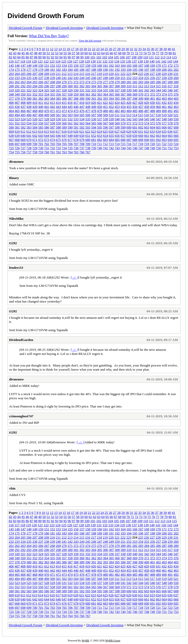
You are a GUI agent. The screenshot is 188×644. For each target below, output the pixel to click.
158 (88, 65)
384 (52, 98)
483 (123, 111)
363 (100, 94)
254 (141, 78)
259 (170, 78)
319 (11, 90)
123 (52, 61)
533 (76, 119)
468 (35, 111)
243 (76, 78)
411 (41, 103)
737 (82, 148)
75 (149, 53)
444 (64, 107)
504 (76, 115)
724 (176, 144)
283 (141, 82)
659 (135, 136)
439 (35, 107)
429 (147, 103)
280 (123, 82)
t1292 (13, 194)
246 (94, 78)
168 (147, 65)
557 (47, 123)
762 (58, 152)
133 (111, 61)
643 (41, 136)
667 (11, 140)
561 (70, 123)
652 (94, 136)
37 (157, 49)
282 (135, 82)
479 (100, 111)
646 (58, 136)
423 (111, 103)
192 (117, 70)
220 (111, 74)
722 (164, 144)
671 (35, 140)
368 (129, 94)
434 (176, 103)
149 (35, 65)
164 (123, 65)
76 (153, 53)
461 (164, 107)
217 (94, 74)
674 (52, 140)
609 (11, 131)
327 (58, 90)
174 (11, 70)
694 (170, 140)
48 (36, 53)
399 (141, 98)
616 (52, 131)
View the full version (90, 41)
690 (147, 140)
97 (74, 57)
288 (170, 82)
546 (153, 119)
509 (106, 115)
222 (123, 74)
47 (31, 53)
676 (64, 140)
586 (47, 127)
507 (94, 115)
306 (106, 86)
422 (106, 103)
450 (100, 107)
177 (29, 70)
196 (141, 70)
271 (70, 82)
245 (88, 78)
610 (17, 131)
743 (117, 148)
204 (17, 74)
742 (111, 148)
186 (82, 70)
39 (165, 49)
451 (106, 107)
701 (41, 144)
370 (141, 94)
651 (88, 136)
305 (100, 86)
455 (129, 107)
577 (164, 123)
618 (64, 131)
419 (88, 103)
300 (70, 86)
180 (47, 70)
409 (29, 103)
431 (158, 103)
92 (53, 57)
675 (58, 140)
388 (76, 98)
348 (11, 94)
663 (159, 136)
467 (29, 111)
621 (82, 131)
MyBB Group (113, 641)
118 (23, 61)
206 (29, 74)
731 (47, 148)
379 (23, 98)
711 (99, 144)
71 (132, 53)
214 (76, 74)
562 (76, 123)
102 (99, 57)
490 (164, 111)
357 (64, 94)
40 (169, 49)
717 (135, 144)
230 (170, 74)
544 (141, 119)
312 (141, 86)
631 (141, 131)
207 (35, 74)
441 (47, 107)
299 (64, 86)
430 (153, 103)
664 (164, 136)
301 (76, 86)
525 (29, 119)
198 (153, 70)
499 (47, 115)
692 (159, 140)
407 (17, 103)
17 (73, 49)
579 (176, 123)
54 (61, 53)
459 (153, 107)
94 (61, 57)
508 (100, 115)
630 (135, 131)
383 (47, 98)
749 (153, 148)
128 (81, 61)
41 (173, 49)
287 (164, 82)
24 (102, 49)
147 (23, 65)
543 (135, 119)
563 (82, 123)
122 (46, 61)
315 (158, 86)
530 (58, 119)
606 (164, 127)
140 (152, 61)
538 (106, 119)
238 (47, 78)
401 (153, 98)
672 (41, 140)
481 (111, 111)
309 (123, 86)
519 (164, 115)
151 (47, 65)
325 (47, 90)
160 (100, 65)
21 (89, 49)
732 (52, 148)
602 (141, 127)
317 (170, 86)
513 (129, 115)
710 (94, 144)
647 (64, 136)
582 (23, 127)
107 (128, 57)
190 (106, 70)
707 (76, 144)
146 (17, 65)
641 (29, 136)
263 (23, 82)
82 (10, 57)
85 (23, 57)
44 (19, 53)
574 (147, 123)
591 (76, 127)
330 (76, 90)
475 (76, 111)
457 (141, 107)
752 (170, 148)
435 (11, 107)
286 (159, 82)
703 (52, 144)
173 (176, 65)
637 (176, 131)
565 (94, 123)
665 (170, 136)
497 (35, 115)
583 (29, 127)
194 (129, 70)
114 (169, 57)
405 (176, 98)
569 (117, 123)
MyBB (85, 641)
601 (135, 127)
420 (94, 103)
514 (135, 115)
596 (106, 127)
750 (159, 148)
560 (64, 123)
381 (35, 98)
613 (35, 131)
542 (129, 119)
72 (137, 53)
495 (23, 115)
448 (88, 107)
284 (147, 82)
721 (158, 144)
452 (111, 107)
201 (170, 70)
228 (158, 74)
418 (82, 103)
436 (17, 107)
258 (164, 78)
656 (117, 136)
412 (47, 103)
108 (134, 57)
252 (129, 78)
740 (100, 148)
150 (41, 65)
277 (106, 82)
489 (159, 111)
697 (17, 144)
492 (176, 111)
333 (94, 90)
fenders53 (16, 268)
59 (82, 53)
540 (117, 119)
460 (159, 107)
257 (159, 78)
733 (58, 148)
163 (117, 65)
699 (29, 144)
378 (17, 98)
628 (123, 131)
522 (11, 119)
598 (117, 127)
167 (141, 65)
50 (44, 53)
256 (153, 78)
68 (120, 53)
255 (147, 78)
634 (158, 131)
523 (17, 119)
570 (123, 123)
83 (15, 57)
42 (10, 53)
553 (23, 123)
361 (88, 94)
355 (52, 94)
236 (35, 78)
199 (159, 70)
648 (70, 136)
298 (58, 86)
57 (74, 53)
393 (106, 98)
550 (176, 119)
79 (166, 53)
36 (152, 49)
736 (76, 148)
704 (58, 144)
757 (29, 152)
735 (70, 148)
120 (34, 61)
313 (147, 86)
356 (58, 94)
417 (76, 103)
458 (147, 107)
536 (94, 119)
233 (17, 78)
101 (93, 57)
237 (41, 78)
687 (129, 140)
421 (100, 103)
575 (153, 123)
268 (52, 82)
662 (153, 136)
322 (29, 90)
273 (82, 82)
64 (103, 53)
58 (78, 53)
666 (176, 136)
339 (129, 90)
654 (106, 136)
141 (158, 61)
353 (41, 94)
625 (106, 131)
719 (147, 144)
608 (176, 127)
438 (29, 107)
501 (58, 115)
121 (40, 61)
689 (141, 140)
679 (82, 140)
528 (47, 119)
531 (64, 119)
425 (123, 103)
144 (176, 61)
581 (17, 127)
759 (41, 152)
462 (170, 107)
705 (64, 144)
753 (176, 148)
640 (23, 136)
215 (82, 74)
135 (123, 61)
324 (41, 90)
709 (88, 144)
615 (47, 131)
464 (11, 111)
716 (129, 144)
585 (41, 127)
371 (147, 94)
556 (41, 123)
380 (29, 98)
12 (52, 49)
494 (17, 115)
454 (123, 107)
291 (17, 86)
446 (76, 107)
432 (164, 103)
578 (170, 123)
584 (35, 127)
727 (23, 148)
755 (17, 152)
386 (64, 98)
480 (106, 111)
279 (117, 82)
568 (111, 123)
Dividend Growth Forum (46, 16)
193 (123, 70)
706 (70, 144)
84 (19, 57)
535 (88, 119)
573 (141, 123)
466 (23, 111)
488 (153, 111)
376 (176, 94)
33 (140, 49)
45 (23, 53)
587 (52, 127)
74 (145, 53)
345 (164, 90)
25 (106, 49)
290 (11, 86)
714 (117, 144)
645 (52, 136)
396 (123, 98)
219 (106, 74)
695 (176, 140)
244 (82, 78)
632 (147, 131)
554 (29, 123)
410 (35, 103)
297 (52, 86)
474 (70, 111)
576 (159, 123)
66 (111, 53)
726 (17, 148)
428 (141, 103)
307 (111, 86)
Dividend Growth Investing (64, 28)
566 (100, 123)
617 (58, 131)
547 (159, 119)
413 (52, 103)
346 (170, 90)
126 (70, 61)
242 (70, 78)
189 (100, 70)
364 (106, 94)
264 (29, 82)
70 (128, 53)
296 (47, 86)
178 (35, 70)
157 (82, 65)
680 (88, 140)
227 (153, 74)
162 (111, 65)
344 (159, 90)
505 (82, 115)
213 (70, 74)
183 (64, 70)
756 (23, 152)
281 (129, 82)
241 (64, 78)
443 (58, 107)
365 (111, 94)
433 (170, 103)
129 (87, 61)
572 (135, 123)
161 (106, 65)
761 (52, 152)
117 (17, 61)
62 (95, 53)
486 (141, 111)
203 (11, 74)
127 (76, 61)
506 (88, 115)
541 (123, 119)
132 (105, 61)
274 (88, 82)
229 (164, 74)
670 (29, 140)
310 (129, 86)
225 (141, 74)
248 (106, 78)
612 (29, 131)
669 (23, 140)
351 (29, 94)
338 (123, 90)
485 (135, 111)
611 (23, 131)
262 (17, 82)
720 (153, 144)
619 (70, 131)
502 (64, 115)
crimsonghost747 (21, 416)
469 (41, 111)
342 (147, 90)
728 (29, 148)
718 (141, 144)
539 (111, 119)
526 (35, 119)
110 (146, 57)
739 (94, 148)
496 (29, 115)
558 (52, 123)
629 (129, 131)
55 (65, 53)
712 (106, 144)
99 (82, 57)
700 (35, 144)
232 (11, 78)
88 (36, 57)
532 (70, 119)
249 (111, 78)
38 (161, 49)
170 (159, 65)
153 (58, 65)
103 (105, 57)
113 (163, 57)
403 (164, 98)
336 (111, 90)
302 (82, 86)
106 (122, 57)
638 (11, 136)
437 (23, 107)
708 (82, 144)
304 (94, 86)
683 (106, 140)
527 (41, 119)
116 (11, 61)
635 (164, 131)
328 (64, 90)
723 (170, 144)
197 (147, 70)
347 (176, 90)
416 (70, 103)
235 (29, 78)
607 (170, 127)
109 (140, 57)
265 (35, 82)
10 (43, 49)
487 (147, 111)
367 (123, 94)
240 (58, 78)
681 (94, 140)
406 (11, 103)
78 (162, 53)
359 (76, 94)
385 (58, 98)
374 (164, 94)
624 (100, 131)
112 (157, 57)
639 (17, 136)
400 (147, 98)
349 (17, 94)
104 (111, 57)
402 (159, 98)
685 (117, 140)
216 (88, 74)
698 (23, 144)
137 (134, 61)
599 (123, 127)
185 (76, 70)
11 (47, 49)
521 (176, 115)
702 (47, 144)
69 (124, 53)
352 (35, 94)
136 (129, 61)
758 (35, 152)
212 (64, 74)
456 (135, 107)
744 (123, 148)
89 (40, 57)
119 (29, 61)
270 (64, 82)
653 (100, 136)
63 (99, 53)
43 (15, 53)
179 (41, 70)
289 (176, 82)
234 (23, 78)
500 (52, 115)
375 (170, 94)
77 (158, 53)
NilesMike (16, 219)
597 (111, 127)
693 (164, 140)
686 (123, 140)
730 (41, 148)
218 (100, 74)
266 (41, 82)
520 (170, 115)
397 (129, 98)
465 (17, 111)
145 (11, 65)
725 (11, 148)
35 (148, 49)
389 (82, 98)
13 (56, 49)
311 (135, 86)
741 (106, 148)
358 (70, 94)
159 (94, 65)
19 (81, 49)
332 (88, 90)
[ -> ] (74, 277)
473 (64, 111)
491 (170, 111)
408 (23, 103)
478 (94, 111)
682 (100, 140)
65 (107, 53)
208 (41, 74)
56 (69, 53)
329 (70, 90)
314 (153, 86)
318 (176, 86)
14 (60, 49)
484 (129, 111)
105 (116, 57)
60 (86, 53)
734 (64, 148)
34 (144, 49)
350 (23, 94)
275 (94, 82)
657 (123, 136)
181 (52, 70)
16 (68, 49)
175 (17, 70)
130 (93, 61)
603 (147, 127)
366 (117, 94)
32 (136, 49)
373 (159, 94)
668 (17, 140)
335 (106, 90)
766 (82, 152)
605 (159, 127)
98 (78, 57)
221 (117, 74)
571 (129, 123)
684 (111, 140)
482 (117, 111)
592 (82, 127)
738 (88, 148)
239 (52, 78)
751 (164, 148)
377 (11, 98)
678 (76, 140)
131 (99, 61)
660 (141, 136)
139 (146, 61)
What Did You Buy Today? (49, 36)
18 (77, 49)
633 (153, 131)
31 (131, 49)
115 (174, 57)
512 (123, 115)
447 (82, 107)
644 (47, 136)
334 (100, 90)
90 (44, 57)
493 (11, 115)
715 (123, 144)
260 (176, 78)
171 (164, 65)
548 (164, 119)
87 (31, 57)
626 (111, 131)
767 (88, 152)
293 (29, 86)
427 (135, 103)
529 (52, 119)
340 (135, 90)
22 (94, 49)
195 (135, 70)
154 (64, 65)
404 (170, 98)
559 (58, 123)
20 (85, 49)
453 (117, 107)
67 (115, 53)
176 (23, 70)
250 (117, 78)
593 (88, 127)
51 (48, 53)
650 (82, 136)
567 (106, 123)
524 (23, 119)
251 (123, 78)
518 (158, 115)
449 (94, 107)
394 (111, 98)
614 (41, 131)
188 (94, 70)
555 (35, 123)
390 (88, 98)
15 (64, 49)
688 (135, 140)
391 (94, 98)
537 (100, 119)
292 (23, 86)
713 (111, 144)
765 (76, 152)
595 (100, 127)
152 (52, 65)
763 (64, 152)
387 (70, 98)
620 (76, 131)
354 (47, 94)
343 (153, 90)
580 (11, 127)
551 (11, 123)
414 (58, 103)
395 (117, 98)
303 (88, 86)
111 (151, 57)
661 (147, 136)
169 (153, 65)
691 (153, 140)
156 (76, 65)
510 (111, 115)
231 (176, 74)
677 (70, 140)
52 (53, 53)
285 (153, 82)
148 (29, 65)
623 (94, 131)
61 (90, 53)
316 (164, 86)
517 (153, 115)
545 (147, 119)
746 (135, 148)
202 (176, 70)
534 (82, 119)
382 (41, 98)
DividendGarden (21, 340)
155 (70, 65)
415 (64, 103)
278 (111, 82)
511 (117, 115)
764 (70, 152)
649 (76, 136)
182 (58, 70)
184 (70, 70)
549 (170, 119)
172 (170, 65)
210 (52, 74)
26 (111, 49)
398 (135, 98)
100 (87, 57)
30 (127, 49)
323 (35, 90)
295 (41, 86)
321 (23, 90)
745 (129, 148)
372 (153, 94)
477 (88, 111)
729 (35, 148)
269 (58, 82)
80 (170, 53)
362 (94, 94)
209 (47, 74)
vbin (12, 488)
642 (35, 136)
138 (140, 61)
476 (82, 111)
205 (23, 74)
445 (70, 107)
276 (100, 82)
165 (129, 65)
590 (70, 127)
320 (17, 90)
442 (52, 107)
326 (52, 90)
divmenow (16, 162)
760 (47, 152)
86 (27, 57)
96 (69, 57)
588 (58, 127)
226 (147, 74)
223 (129, 74)
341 (141, 90)
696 (11, 144)
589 (64, 127)
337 (117, 90)
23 (98, 49)
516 (147, 115)
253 (135, 78)
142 (164, 61)
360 (82, 94)
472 (58, 111)
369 (135, 94)
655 (111, 136)
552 (17, 123)
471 (52, 111)
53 (57, 53)
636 (170, 131)
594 (94, 127)
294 (35, 86)
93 (57, 57)
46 (27, 53)
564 (88, 123)
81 (174, 53)
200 (164, 70)
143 (170, 61)
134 (117, 61)
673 (47, 140)
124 (58, 61)
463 (176, 107)
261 (11, 82)
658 (129, 136)
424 (117, 103)
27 (115, 49)
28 (119, 49)
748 (147, 148)
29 (123, 49)
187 (88, 70)
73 (141, 53)
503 (70, 115)
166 (135, 65)
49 (40, 53)
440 (41, 107)
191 (111, 70)
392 (100, 98)
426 (129, 103)
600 (129, 127)
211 (58, 74)
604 (153, 127)
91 (48, 57)
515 (141, 115)
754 (11, 152)
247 (100, 78)
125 (64, 61)
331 (82, 90)
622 (88, 131)
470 (47, 111)
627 (117, 131)
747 (141, 148)
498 (41, 115)
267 (47, 82)
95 (65, 57)
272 (76, 82)
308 (117, 86)
